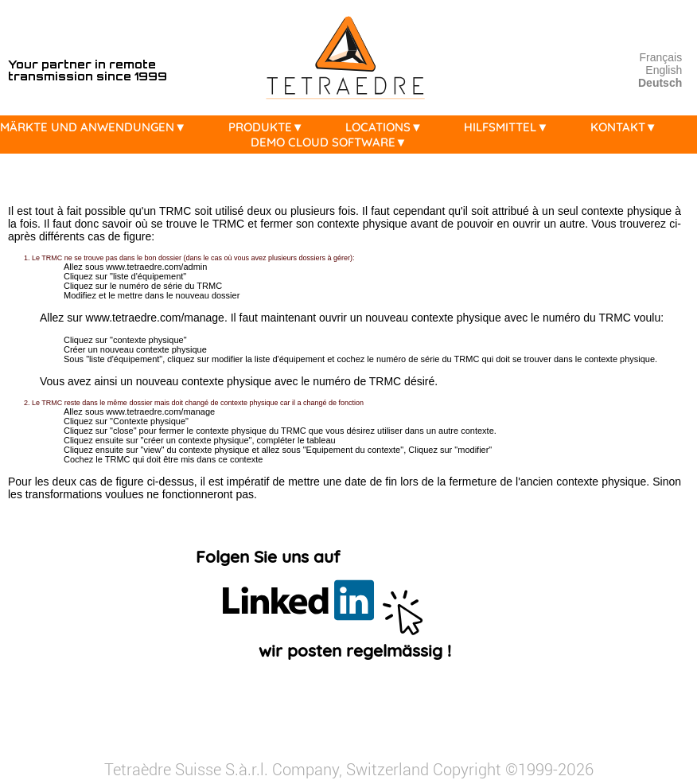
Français (661, 57)
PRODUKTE (270, 127)
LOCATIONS (388, 127)
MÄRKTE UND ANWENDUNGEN (97, 127)
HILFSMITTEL (510, 127)
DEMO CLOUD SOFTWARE (333, 142)
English (664, 70)
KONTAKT (628, 127)
